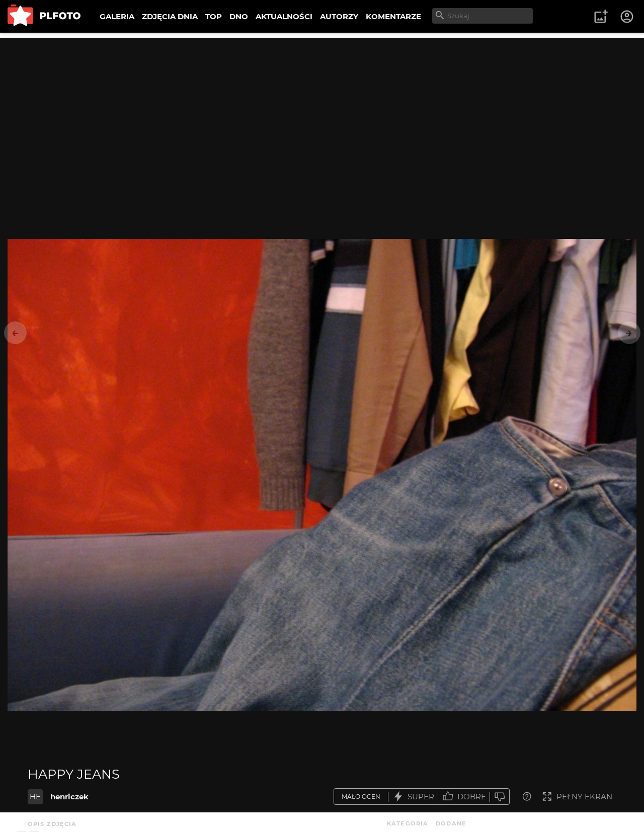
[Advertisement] (322, 108)
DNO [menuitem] (239, 16)
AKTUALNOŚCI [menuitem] (284, 16)
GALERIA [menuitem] (117, 16)
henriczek (69, 797)
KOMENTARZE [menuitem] (393, 16)
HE (35, 797)
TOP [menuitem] (214, 16)
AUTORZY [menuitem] (339, 16)
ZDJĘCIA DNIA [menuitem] (170, 16)
